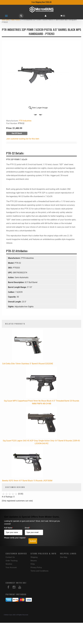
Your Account (11, 567)
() (63, 16)
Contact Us (10, 557)
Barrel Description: (16, 282)
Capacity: (12, 297)
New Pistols (16, 20)
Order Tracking (12, 561)
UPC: (10, 273)
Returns (34, 561)
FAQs (33, 564)
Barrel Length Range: (18, 287)
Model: (11, 263)
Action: (11, 277)
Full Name (9, 528)
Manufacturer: (15, 258)
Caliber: (12, 292)
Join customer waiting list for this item (23, 139)
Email (27, 528)
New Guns (6, 20)
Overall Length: (15, 302)
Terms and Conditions (39, 571)
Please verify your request (15, 538)
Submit (33, 541)
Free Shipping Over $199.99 (41, 2)
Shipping (34, 557)
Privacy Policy (36, 567)
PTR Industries (25, 121)
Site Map (64, 557)
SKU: (10, 268)
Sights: (11, 307)
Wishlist (9, 564)
